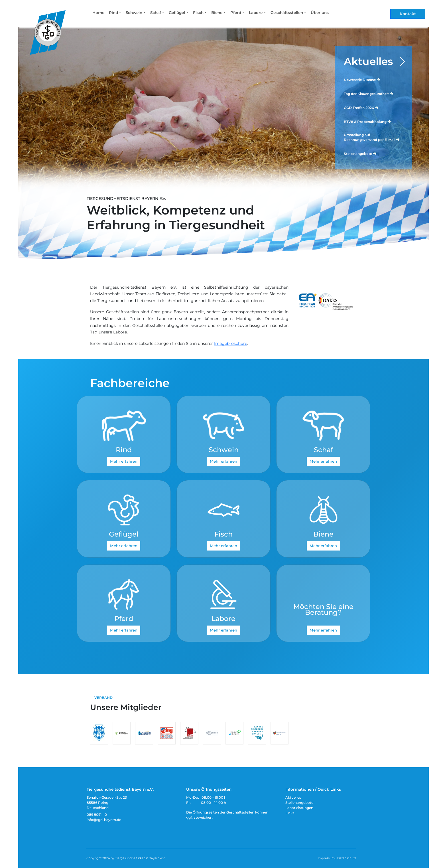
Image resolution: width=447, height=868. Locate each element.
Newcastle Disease (362, 79)
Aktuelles (368, 61)
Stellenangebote (360, 153)
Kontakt (408, 14)
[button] (115, 14)
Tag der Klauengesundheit (369, 93)
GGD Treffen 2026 (361, 107)
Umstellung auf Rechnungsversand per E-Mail (372, 137)
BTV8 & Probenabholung (368, 121)
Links (290, 813)
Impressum (326, 858)
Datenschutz (347, 858)
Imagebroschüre (231, 343)
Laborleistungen (299, 808)
